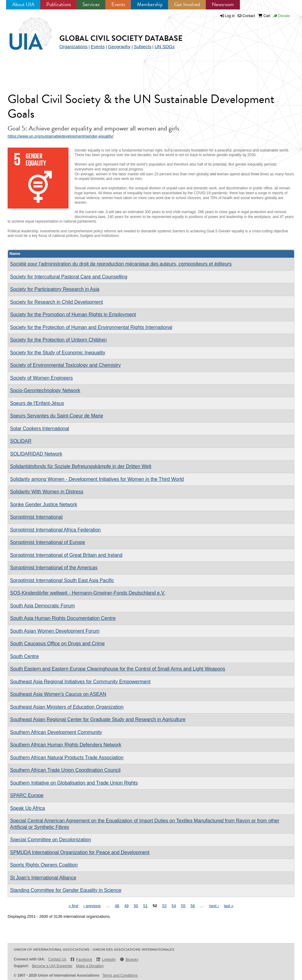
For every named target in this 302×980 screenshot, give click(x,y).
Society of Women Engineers (41, 378)
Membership (150, 4)
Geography (119, 46)
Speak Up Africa (28, 808)
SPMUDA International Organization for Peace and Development (80, 852)
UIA (30, 34)
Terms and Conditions (120, 975)
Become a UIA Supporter (52, 966)
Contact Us (57, 959)
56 (193, 906)
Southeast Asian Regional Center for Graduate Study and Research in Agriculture (98, 719)
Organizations (74, 46)
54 (174, 906)
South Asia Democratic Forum (42, 606)
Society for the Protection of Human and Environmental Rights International (91, 327)
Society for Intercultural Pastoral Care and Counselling (69, 277)
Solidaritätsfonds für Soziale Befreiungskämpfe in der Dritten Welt (81, 466)
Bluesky (129, 959)
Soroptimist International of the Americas (54, 568)
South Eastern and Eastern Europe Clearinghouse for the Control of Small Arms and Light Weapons (118, 669)
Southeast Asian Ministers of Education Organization (67, 707)
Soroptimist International (36, 517)
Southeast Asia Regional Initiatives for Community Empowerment (80, 682)
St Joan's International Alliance (43, 878)
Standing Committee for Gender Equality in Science (66, 890)
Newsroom (223, 4)
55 (183, 906)
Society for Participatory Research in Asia (55, 289)
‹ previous (92, 906)
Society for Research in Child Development (56, 302)
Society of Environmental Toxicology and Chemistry (65, 365)
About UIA (23, 4)
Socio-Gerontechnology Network (45, 390)
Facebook (81, 959)
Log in (230, 16)
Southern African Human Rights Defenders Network (66, 745)
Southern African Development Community (56, 732)
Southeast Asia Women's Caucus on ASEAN (58, 694)
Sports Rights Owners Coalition (44, 865)
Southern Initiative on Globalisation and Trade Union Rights (74, 783)
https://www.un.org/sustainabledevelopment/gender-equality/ (61, 136)
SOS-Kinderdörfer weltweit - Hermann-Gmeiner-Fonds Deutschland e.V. (88, 593)
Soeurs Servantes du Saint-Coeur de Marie (57, 416)
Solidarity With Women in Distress (47, 492)
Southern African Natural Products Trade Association (67, 758)
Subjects (142, 46)
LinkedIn (106, 959)
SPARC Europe (27, 795)
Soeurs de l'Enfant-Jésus (37, 403)
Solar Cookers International (40, 429)
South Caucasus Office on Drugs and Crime (57, 644)
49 (126, 906)
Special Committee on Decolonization (51, 840)
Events (118, 4)
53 (164, 906)
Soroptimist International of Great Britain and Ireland (66, 555)
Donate (282, 16)
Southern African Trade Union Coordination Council (65, 770)
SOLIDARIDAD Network (36, 454)
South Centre (24, 656)
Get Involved (187, 4)
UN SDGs (165, 46)
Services (91, 4)
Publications (59, 4)
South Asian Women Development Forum (55, 631)
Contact (246, 16)
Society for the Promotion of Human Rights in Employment (73, 315)
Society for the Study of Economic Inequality (58, 353)
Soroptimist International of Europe (47, 542)
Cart (264, 16)
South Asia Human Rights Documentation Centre (63, 618)
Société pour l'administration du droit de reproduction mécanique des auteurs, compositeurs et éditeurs (121, 264)
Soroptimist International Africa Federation (55, 530)
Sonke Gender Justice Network (44, 504)
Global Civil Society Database (121, 38)
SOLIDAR (21, 441)
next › (214, 906)
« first (73, 906)
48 (117, 906)
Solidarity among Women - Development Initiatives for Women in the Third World (97, 479)
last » (229, 906)
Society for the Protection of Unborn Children (58, 340)
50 (136, 906)
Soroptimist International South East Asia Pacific (62, 580)
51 (145, 906)
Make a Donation (90, 966)
